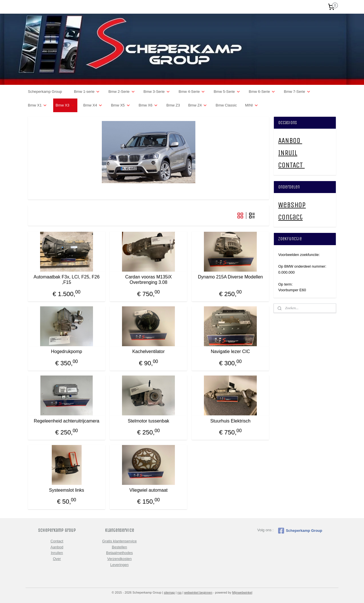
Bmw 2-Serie (122, 92)
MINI (252, 105)
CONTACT (291, 165)
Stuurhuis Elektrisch (230, 421)
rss (180, 592)
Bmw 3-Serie (157, 92)
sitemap (169, 592)
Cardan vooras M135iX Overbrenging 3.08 (148, 280)
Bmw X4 (93, 105)
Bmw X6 (148, 105)
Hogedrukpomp (66, 351)
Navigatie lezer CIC (230, 351)
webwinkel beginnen (198, 592)
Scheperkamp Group (45, 92)
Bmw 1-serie (87, 92)
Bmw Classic (226, 105)
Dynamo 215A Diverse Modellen (230, 277)
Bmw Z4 (198, 105)
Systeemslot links (67, 490)
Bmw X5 (121, 105)
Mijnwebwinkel (242, 592)
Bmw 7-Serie (297, 92)
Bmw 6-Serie (262, 92)
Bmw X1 (38, 105)
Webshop (292, 205)
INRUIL (288, 153)
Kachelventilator (148, 351)
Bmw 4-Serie (192, 92)
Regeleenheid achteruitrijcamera (67, 421)
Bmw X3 (65, 105)
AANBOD (290, 141)
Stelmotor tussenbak (148, 421)
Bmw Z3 (173, 105)
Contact (290, 217)
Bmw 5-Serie (227, 92)
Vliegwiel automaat (148, 490)
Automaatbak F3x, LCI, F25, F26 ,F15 (67, 280)
